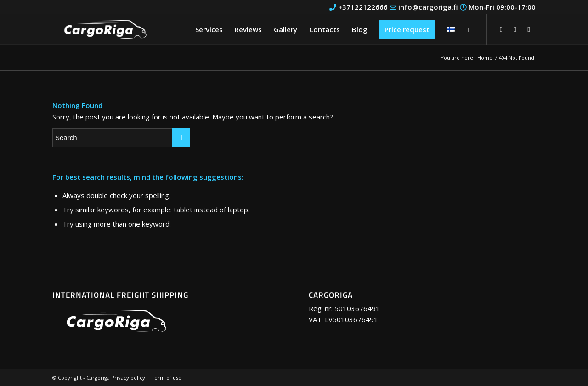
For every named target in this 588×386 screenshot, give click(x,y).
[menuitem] (209, 29)
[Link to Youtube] (515, 29)
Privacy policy (128, 377)
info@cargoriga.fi (424, 7)
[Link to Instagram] (529, 29)
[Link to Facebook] (501, 29)
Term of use (166, 377)
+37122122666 (359, 7)
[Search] (468, 29)
